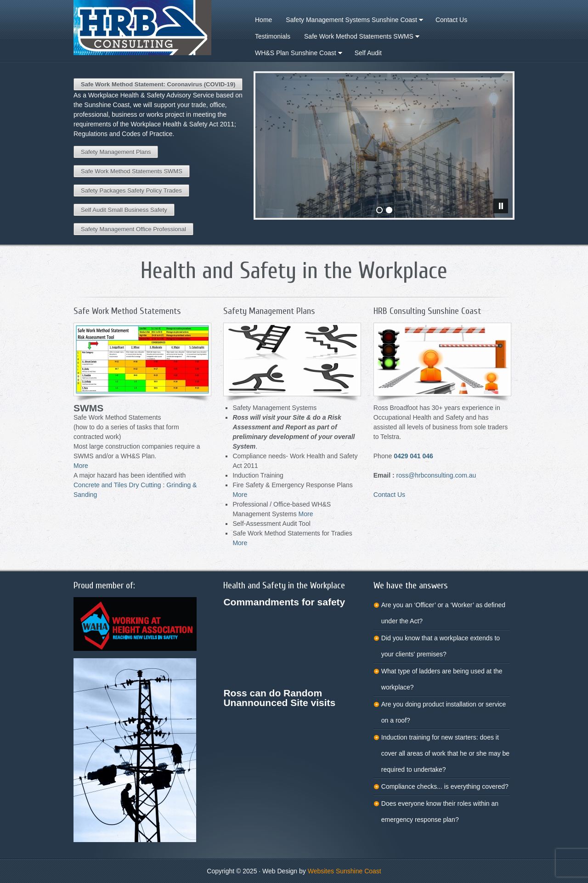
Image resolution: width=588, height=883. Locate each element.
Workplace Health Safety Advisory (147, 28)
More (81, 466)
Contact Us (389, 495)
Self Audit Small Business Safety (124, 210)
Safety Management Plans (116, 152)
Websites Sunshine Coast (345, 871)
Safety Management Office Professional (133, 229)
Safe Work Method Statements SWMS (132, 171)
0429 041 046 (413, 456)
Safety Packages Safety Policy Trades (131, 191)
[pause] (501, 206)
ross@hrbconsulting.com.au (436, 475)
